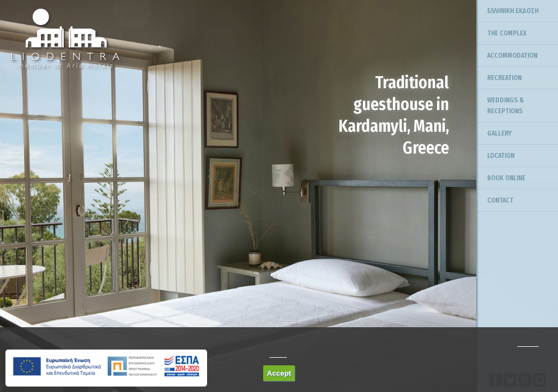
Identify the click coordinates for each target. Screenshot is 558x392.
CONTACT (500, 200)
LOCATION (501, 156)
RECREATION (504, 78)
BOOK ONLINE (506, 178)
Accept (279, 373)
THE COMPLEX (507, 33)
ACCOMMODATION (512, 56)
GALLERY (499, 133)
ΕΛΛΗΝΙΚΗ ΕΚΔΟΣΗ (513, 11)
